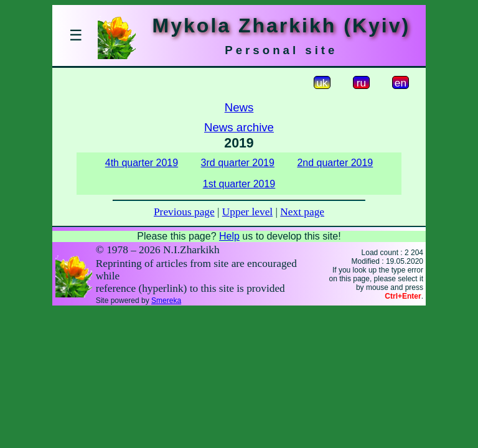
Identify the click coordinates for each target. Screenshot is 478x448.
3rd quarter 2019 (238, 163)
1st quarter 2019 (239, 184)
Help (229, 236)
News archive (239, 127)
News (239, 107)
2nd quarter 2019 (335, 163)
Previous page (184, 212)
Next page (302, 212)
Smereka (166, 301)
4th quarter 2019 (142, 163)
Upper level (247, 212)
